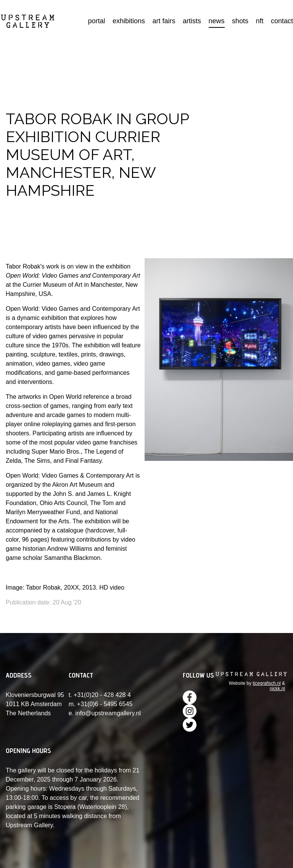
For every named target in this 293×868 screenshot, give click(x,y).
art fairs (164, 21)
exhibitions (129, 21)
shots (240, 21)
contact (282, 21)
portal (97, 21)
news (217, 21)
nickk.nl (277, 689)
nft (259, 21)
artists (192, 21)
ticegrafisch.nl (266, 683)
